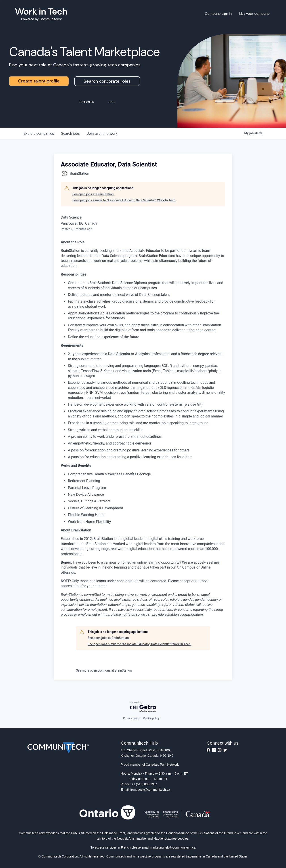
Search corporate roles (107, 81)
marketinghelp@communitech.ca (173, 847)
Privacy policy (131, 718)
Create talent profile (39, 81)
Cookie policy (151, 718)
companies (39, 134)
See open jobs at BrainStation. (93, 194)
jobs (70, 134)
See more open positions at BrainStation (104, 670)
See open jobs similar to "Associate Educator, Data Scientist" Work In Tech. (124, 200)
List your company (254, 14)
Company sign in (218, 14)
